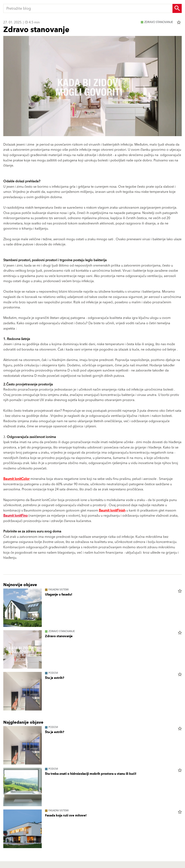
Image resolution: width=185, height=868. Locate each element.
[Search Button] (177, 8)
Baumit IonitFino (16, 516)
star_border (179, 22)
